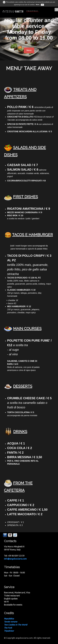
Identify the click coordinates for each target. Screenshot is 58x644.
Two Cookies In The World (16, 625)
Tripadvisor (9, 631)
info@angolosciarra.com (15, 559)
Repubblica (9, 619)
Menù (29, 50)
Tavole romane (11, 622)
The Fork (8, 628)
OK (42, 5)
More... (38, 5)
